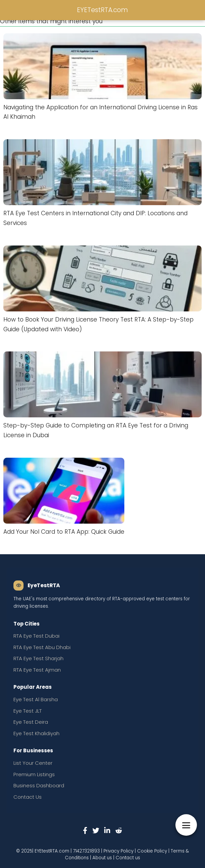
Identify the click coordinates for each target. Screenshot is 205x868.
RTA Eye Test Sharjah (38, 658)
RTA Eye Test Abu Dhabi (42, 647)
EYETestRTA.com (102, 10)
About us (102, 858)
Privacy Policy (118, 851)
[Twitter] (96, 830)
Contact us (128, 858)
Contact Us (28, 797)
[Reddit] (119, 830)
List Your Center (33, 763)
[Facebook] (85, 830)
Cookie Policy (152, 851)
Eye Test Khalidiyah (36, 733)
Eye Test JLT (28, 711)
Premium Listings (34, 774)
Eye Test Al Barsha (36, 699)
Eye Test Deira (31, 722)
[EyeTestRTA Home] (37, 586)
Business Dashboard (39, 785)
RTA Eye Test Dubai (36, 636)
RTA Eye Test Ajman (37, 670)
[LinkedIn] (107, 830)
